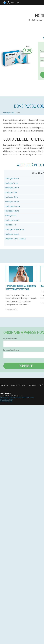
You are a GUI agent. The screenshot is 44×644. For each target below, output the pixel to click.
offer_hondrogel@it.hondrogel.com (11, 396)
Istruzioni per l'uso (18, 385)
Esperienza (4, 385)
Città (41, 385)
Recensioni (32, 385)
